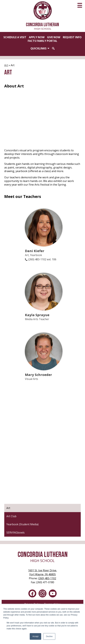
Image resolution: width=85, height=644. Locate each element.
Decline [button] (49, 636)
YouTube (53, 594)
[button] (40, 48)
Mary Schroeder (38, 375)
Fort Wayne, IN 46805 (42, 572)
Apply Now (37, 37)
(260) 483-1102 (47, 578)
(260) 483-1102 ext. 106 (42, 259)
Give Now (54, 37)
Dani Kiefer (35, 251)
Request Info (72, 37)
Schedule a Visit (15, 37)
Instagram (42, 594)
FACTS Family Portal (42, 41)
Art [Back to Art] (6, 65)
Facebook (32, 594)
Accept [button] (36, 636)
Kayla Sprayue (37, 315)
